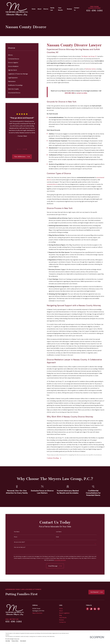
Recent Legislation (64, 613)
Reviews (62, 620)
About (61, 611)
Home (61, 609)
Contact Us (62, 622)
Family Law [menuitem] (52, 9)
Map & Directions (37, 613)
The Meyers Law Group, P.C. (89, 56)
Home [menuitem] (34, 9)
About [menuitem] (39, 9)
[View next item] (25, 149)
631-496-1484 (94, 11)
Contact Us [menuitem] (77, 9)
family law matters (91, 69)
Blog (60, 615)
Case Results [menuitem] (60, 9)
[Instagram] (99, 609)
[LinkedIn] (95, 609)
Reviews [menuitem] (69, 9)
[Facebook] (87, 609)
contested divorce (52, 184)
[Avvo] (91, 609)
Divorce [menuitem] (46, 9)
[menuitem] (22, 55)
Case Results (63, 618)
